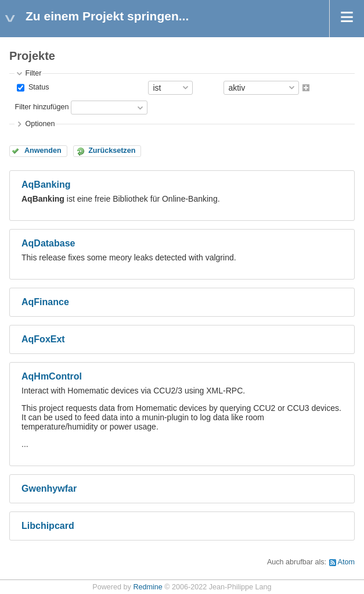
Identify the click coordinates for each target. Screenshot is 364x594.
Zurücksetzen (112, 151)
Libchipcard (48, 526)
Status (37, 87)
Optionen (40, 124)
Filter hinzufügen (42, 107)
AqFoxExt (43, 339)
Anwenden (43, 151)
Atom (346, 562)
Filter (33, 73)
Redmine (147, 587)
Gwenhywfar (49, 489)
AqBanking (46, 185)
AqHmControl (52, 376)
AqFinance (45, 302)
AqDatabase (48, 243)
